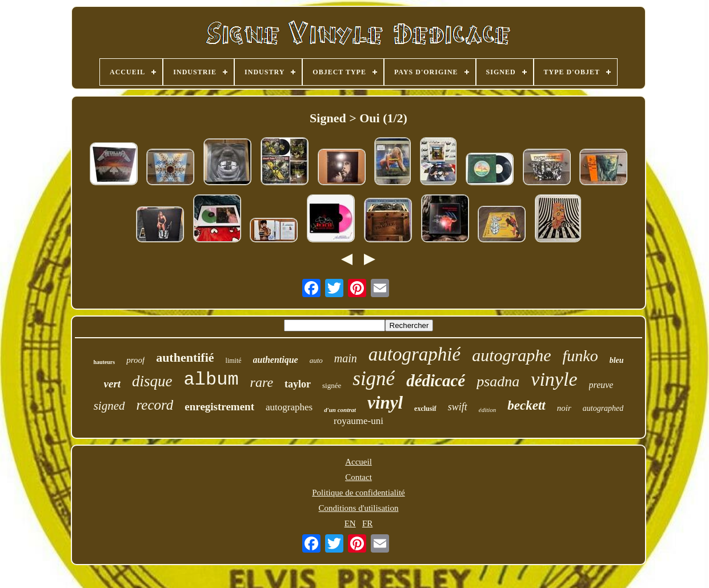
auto (316, 360)
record (155, 405)
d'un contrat (340, 410)
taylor (298, 384)
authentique (276, 360)
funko (580, 356)
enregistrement (219, 407)
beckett (526, 405)
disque (152, 381)
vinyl (385, 403)
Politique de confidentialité (358, 493)
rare (262, 382)
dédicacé (436, 381)
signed (109, 406)
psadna (498, 381)
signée (332, 385)
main (346, 358)
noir (564, 408)
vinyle (554, 379)
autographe (511, 355)
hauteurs (104, 362)
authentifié (185, 357)
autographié (414, 354)
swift (458, 407)
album (211, 380)
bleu (617, 360)
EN (350, 523)
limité (234, 361)
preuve (601, 385)
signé (374, 379)
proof (135, 360)
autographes (289, 407)
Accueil (358, 462)
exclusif (425, 409)
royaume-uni (358, 421)
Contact (358, 477)
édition (488, 410)
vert (113, 384)
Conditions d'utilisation (359, 508)
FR (367, 523)
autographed (603, 408)
